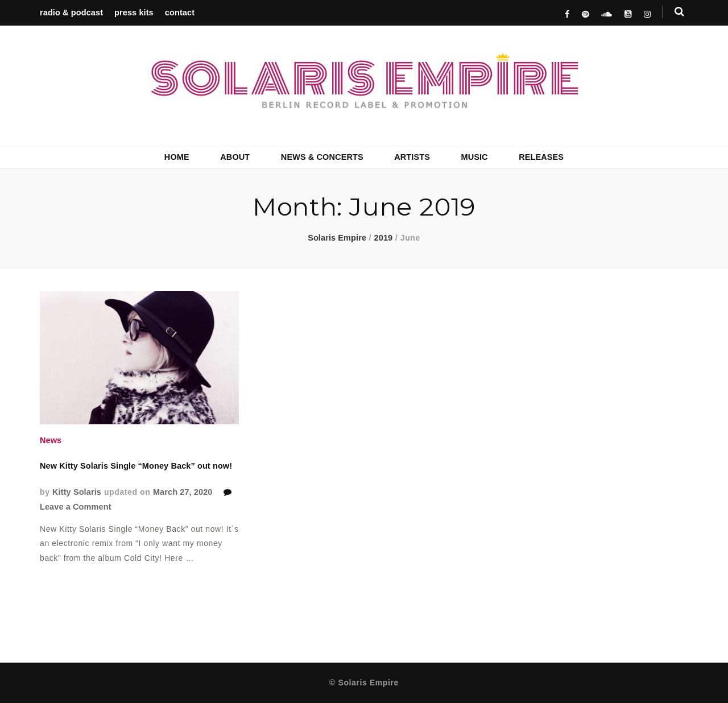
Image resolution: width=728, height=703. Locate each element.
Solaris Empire (337, 238)
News (51, 440)
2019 (384, 238)
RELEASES (541, 157)
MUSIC (474, 157)
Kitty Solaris (77, 492)
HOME (177, 157)
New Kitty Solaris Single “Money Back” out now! (136, 466)
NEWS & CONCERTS (322, 157)
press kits (134, 13)
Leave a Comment (76, 507)
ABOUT (235, 157)
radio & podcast (71, 13)
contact (180, 13)
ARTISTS (412, 157)
